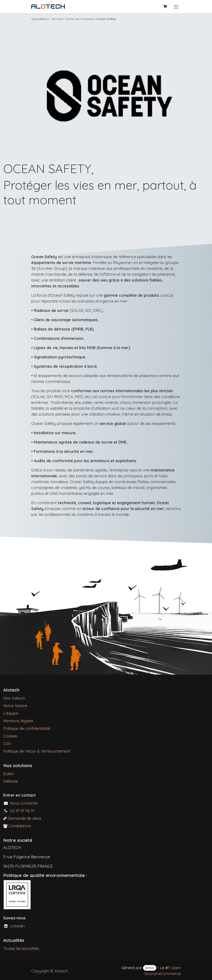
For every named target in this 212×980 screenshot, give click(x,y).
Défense (11, 781)
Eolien (9, 774)
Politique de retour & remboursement (38, 751)
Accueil (57, 19)
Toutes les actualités (21, 948)
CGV (7, 744)
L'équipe (11, 713)
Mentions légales (18, 721)
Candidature (20, 826)
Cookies (10, 736)
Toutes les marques (79, 19)
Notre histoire (15, 706)
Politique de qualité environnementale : (45, 875)
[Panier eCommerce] (165, 6)
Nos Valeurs (14, 698)
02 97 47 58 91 (22, 811)
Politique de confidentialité (27, 728)
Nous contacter (24, 803)
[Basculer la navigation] (176, 7)
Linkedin (17, 926)
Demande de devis (24, 818)
